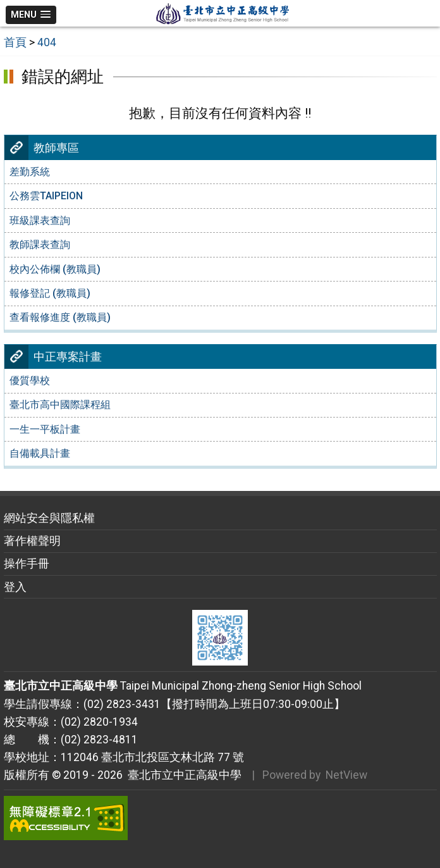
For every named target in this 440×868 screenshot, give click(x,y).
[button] (31, 15)
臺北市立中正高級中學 (182, 775)
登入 (15, 587)
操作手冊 (27, 564)
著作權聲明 (32, 541)
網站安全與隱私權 (49, 518)
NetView (346, 775)
